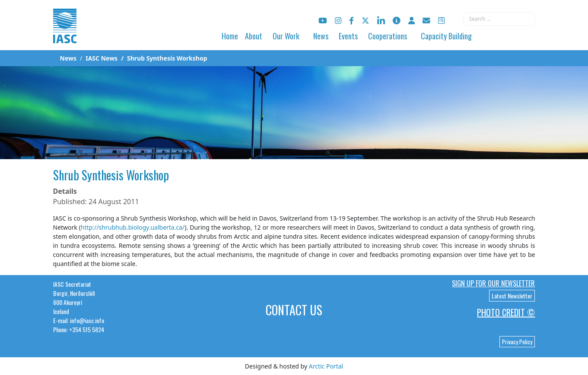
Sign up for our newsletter (493, 283)
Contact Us (294, 310)
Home (230, 36)
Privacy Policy (517, 342)
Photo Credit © (506, 312)
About (254, 36)
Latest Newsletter (512, 296)
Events (348, 36)
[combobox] (499, 19)
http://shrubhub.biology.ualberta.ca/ (133, 227)
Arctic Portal (326, 366)
